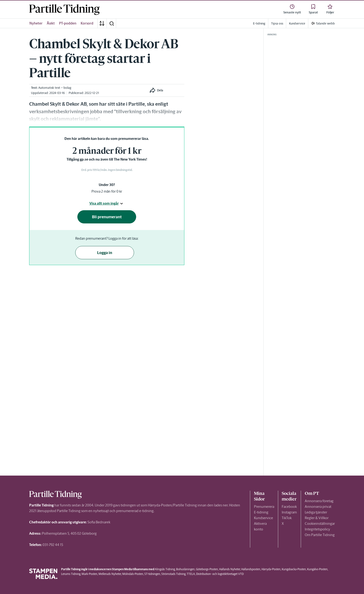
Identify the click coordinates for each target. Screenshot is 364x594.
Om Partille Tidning (320, 535)
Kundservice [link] (297, 23)
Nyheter (36, 23)
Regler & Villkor (317, 518)
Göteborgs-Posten (207, 569)
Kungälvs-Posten (317, 569)
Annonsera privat (318, 507)
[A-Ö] (102, 23)
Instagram (289, 512)
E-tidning (261, 512)
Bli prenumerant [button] (107, 217)
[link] (64, 10)
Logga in (105, 253)
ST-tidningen (152, 574)
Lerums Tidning (71, 574)
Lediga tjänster (316, 512)
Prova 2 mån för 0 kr (107, 191)
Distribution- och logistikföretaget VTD (220, 574)
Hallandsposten (251, 569)
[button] (111, 23)
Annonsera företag (319, 501)
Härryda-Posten (271, 569)
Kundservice (263, 518)
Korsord (87, 23)
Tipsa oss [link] (277, 23)
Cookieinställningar (320, 523)
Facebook (289, 507)
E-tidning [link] (259, 23)
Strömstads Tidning (173, 574)
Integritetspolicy (317, 529)
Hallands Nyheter (230, 569)
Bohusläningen (185, 569)
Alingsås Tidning (165, 569)
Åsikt (51, 23)
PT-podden (68, 23)
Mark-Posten (89, 574)
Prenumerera (264, 507)
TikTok (287, 518)
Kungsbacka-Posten (294, 569)
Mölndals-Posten (133, 574)
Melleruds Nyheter (110, 574)
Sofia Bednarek (99, 522)
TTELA (191, 574)
